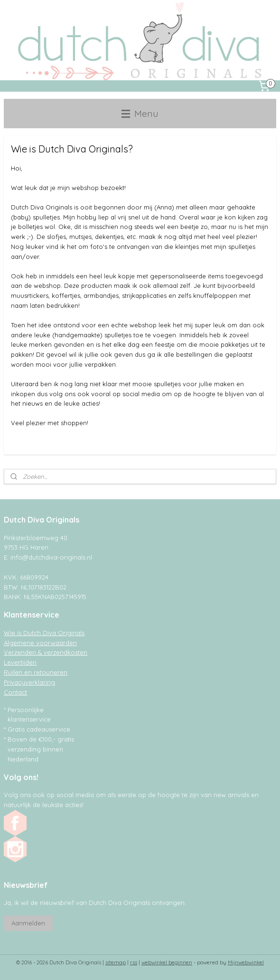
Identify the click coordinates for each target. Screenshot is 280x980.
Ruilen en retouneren (36, 672)
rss (134, 962)
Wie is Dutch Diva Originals (44, 633)
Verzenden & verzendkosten (46, 652)
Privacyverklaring (29, 682)
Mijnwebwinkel (246, 962)
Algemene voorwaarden (40, 643)
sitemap (116, 962)
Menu (140, 113)
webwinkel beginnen (167, 962)
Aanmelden (28, 923)
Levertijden (20, 662)
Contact (15, 692)
